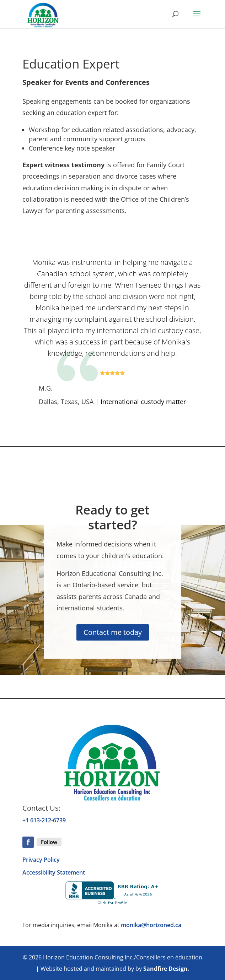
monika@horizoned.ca (151, 925)
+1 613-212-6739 (44, 820)
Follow (49, 842)
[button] (197, 18)
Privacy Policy (41, 860)
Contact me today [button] (113, 632)
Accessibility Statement (54, 872)
